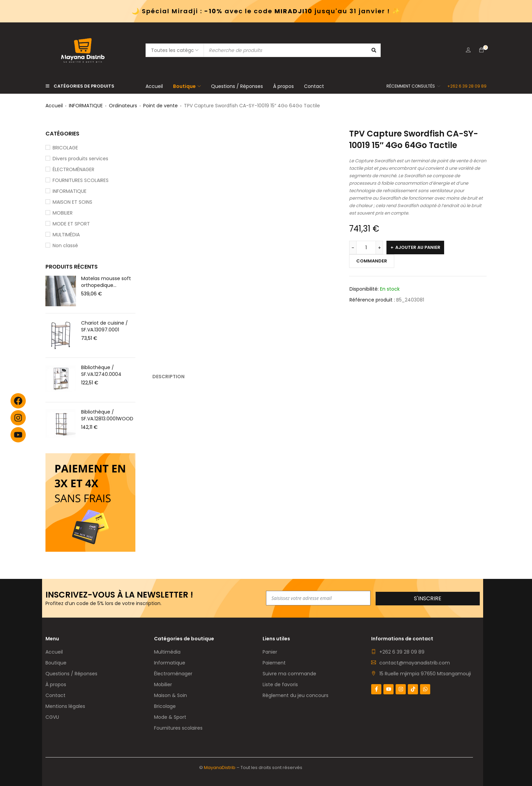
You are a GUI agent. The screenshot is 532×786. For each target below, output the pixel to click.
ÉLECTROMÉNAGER (73, 169)
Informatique (170, 663)
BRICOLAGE (65, 148)
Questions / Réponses (71, 674)
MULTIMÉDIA (66, 235)
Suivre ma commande (289, 674)
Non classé (65, 245)
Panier (270, 652)
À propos (56, 684)
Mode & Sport (170, 717)
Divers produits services (80, 159)
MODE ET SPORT (71, 224)
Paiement (274, 663)
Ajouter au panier (418, 247)
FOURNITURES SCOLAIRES (81, 180)
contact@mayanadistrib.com (415, 663)
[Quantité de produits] (366, 248)
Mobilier (163, 684)
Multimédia (167, 652)
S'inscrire (428, 598)
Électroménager (173, 674)
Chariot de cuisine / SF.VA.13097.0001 (104, 326)
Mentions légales (65, 706)
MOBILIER (63, 213)
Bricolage (165, 706)
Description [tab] (168, 377)
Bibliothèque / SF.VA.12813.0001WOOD (107, 415)
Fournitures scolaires (178, 728)
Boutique (56, 663)
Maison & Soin (170, 695)
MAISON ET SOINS (72, 202)
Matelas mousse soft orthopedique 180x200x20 (106, 282)
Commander (372, 261)
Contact (55, 695)
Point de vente (160, 106)
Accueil (54, 106)
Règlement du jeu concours (296, 695)
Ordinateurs (123, 106)
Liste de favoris (280, 684)
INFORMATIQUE (86, 106)
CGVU (52, 717)
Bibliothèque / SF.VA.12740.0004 (101, 371)
